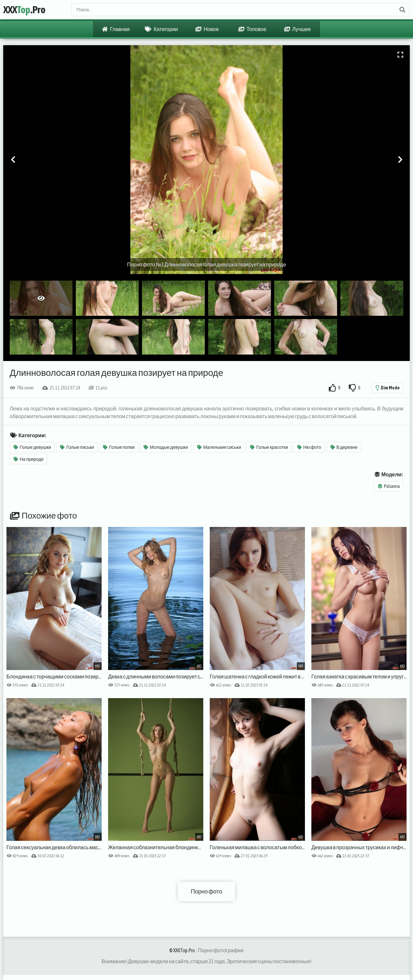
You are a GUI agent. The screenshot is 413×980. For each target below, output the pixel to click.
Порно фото (206, 891)
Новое (207, 29)
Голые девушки (32, 447)
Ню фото (309, 447)
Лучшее (298, 29)
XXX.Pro (24, 10)
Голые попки (119, 447)
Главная (116, 29)
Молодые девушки (166, 447)
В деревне (344, 447)
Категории (161, 29)
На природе (29, 459)
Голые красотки (269, 447)
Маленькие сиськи (219, 447)
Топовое (252, 29)
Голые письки (77, 447)
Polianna (389, 486)
